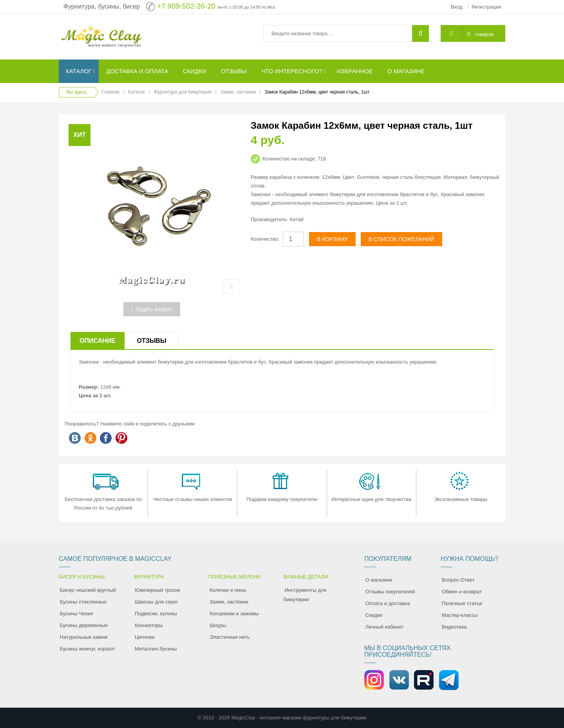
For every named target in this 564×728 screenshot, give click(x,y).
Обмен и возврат (462, 592)
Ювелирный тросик (157, 590)
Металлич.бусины (156, 649)
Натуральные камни (84, 637)
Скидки (374, 615)
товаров (484, 34)
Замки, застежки (238, 92)
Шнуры (218, 625)
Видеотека (454, 627)
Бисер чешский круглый (88, 590)
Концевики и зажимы (234, 614)
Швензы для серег (156, 602)
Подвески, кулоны (156, 614)
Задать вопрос (152, 309)
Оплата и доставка (388, 603)
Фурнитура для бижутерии (183, 92)
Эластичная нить (230, 637)
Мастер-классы (460, 615)
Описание (98, 341)
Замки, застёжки (229, 602)
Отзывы (151, 341)
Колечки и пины (228, 590)
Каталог (137, 92)
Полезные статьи (462, 603)
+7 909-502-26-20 (186, 6)
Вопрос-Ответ (458, 580)
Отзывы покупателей (390, 592)
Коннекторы (149, 625)
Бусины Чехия (77, 614)
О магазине (379, 580)
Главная (110, 92)
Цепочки (145, 637)
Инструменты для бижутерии (305, 595)
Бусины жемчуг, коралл (87, 649)
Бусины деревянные (84, 625)
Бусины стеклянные (83, 602)
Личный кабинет (385, 627)
